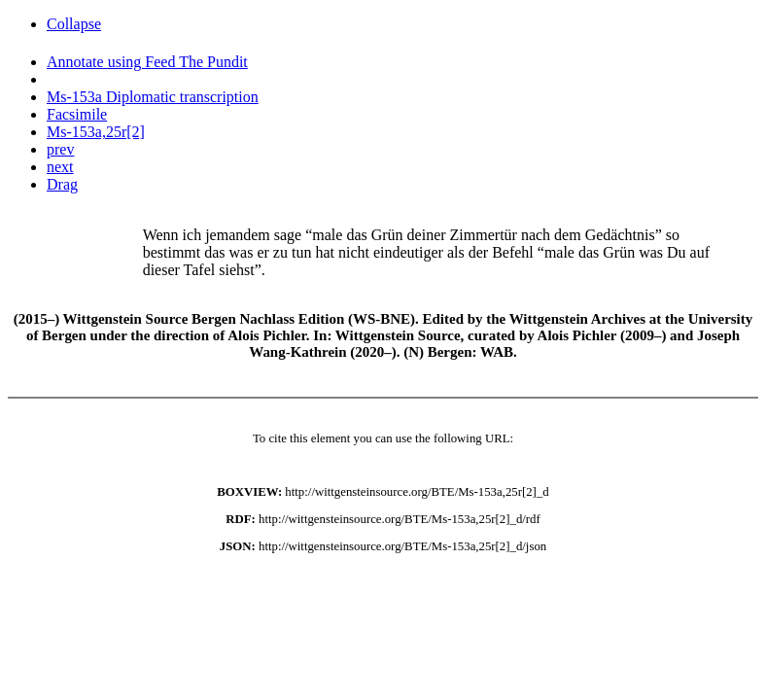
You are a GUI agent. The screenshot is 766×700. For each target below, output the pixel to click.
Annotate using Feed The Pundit (147, 62)
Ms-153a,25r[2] (96, 132)
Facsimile (77, 114)
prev (60, 149)
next (60, 167)
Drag (62, 184)
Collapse (74, 24)
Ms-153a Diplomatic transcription (153, 97)
